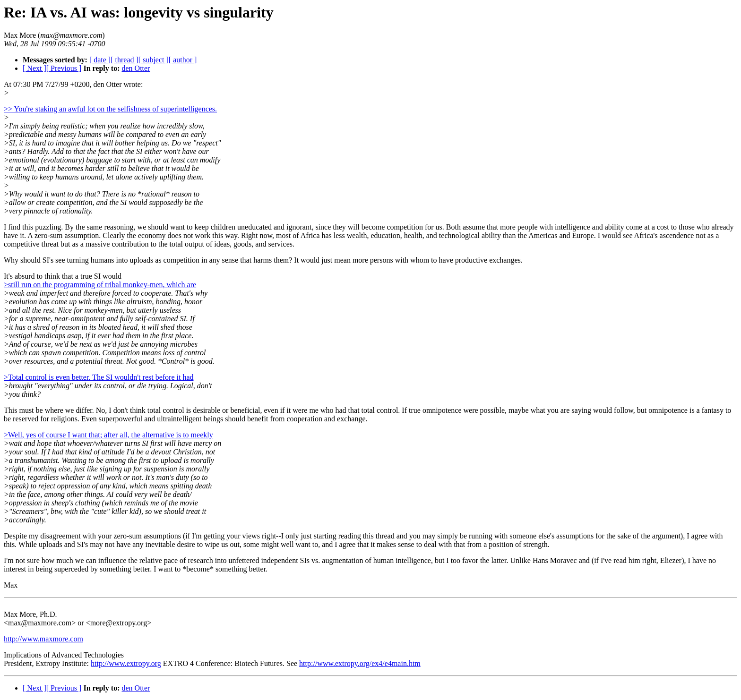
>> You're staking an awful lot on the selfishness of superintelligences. (110, 109)
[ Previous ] (64, 68)
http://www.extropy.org (126, 663)
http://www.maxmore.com (43, 639)
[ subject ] (154, 60)
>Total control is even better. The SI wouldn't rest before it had (99, 377)
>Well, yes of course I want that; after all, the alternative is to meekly (108, 435)
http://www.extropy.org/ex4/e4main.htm (360, 663)
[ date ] (100, 60)
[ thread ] (125, 60)
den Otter (136, 68)
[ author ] (183, 60)
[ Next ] (34, 68)
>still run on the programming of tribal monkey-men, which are (100, 285)
